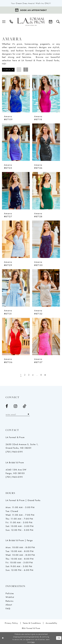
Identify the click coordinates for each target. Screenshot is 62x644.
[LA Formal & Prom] (31, 22)
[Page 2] (25, 375)
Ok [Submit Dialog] (59, 638)
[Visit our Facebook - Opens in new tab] (7, 406)
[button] (4, 22)
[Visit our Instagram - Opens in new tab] (15, 406)
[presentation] (16, 94)
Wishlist (10, 597)
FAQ (8, 608)
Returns (9, 601)
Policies (10, 593)
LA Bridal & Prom (15, 463)
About (9, 605)
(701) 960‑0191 (14, 452)
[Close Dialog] (3, 638)
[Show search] (58, 22)
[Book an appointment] (31, 10)
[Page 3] (29, 375)
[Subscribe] (29, 414)
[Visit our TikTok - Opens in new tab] (25, 406)
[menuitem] (4, 22)
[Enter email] (18, 414)
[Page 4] (33, 375)
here (33, 642)
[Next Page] (45, 375)
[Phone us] (11, 22)
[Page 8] (41, 375)
